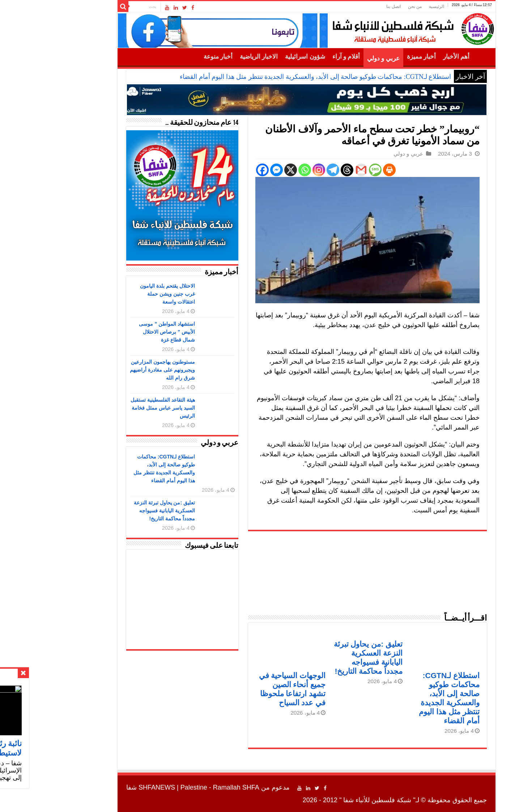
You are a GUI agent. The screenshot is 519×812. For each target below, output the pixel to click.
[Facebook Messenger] (229, 170)
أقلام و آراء (299, 57)
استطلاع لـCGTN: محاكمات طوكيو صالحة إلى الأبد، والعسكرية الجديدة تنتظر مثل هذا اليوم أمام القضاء (268, 77)
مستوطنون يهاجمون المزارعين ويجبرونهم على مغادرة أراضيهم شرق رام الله (115, 370)
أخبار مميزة (374, 57)
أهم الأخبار (409, 57)
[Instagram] (272, 170)
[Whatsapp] (258, 170)
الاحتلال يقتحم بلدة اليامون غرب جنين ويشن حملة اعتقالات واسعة (120, 294)
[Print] (342, 170)
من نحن (368, 7)
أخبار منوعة (171, 57)
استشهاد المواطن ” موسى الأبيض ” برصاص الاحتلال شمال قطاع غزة (120, 332)
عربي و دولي (336, 58)
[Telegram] (286, 170)
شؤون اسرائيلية (258, 57)
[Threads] (300, 170)
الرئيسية (390, 7)
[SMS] (328, 170)
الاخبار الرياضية (212, 57)
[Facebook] (215, 170)
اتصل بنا (346, 7)
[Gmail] (314, 170)
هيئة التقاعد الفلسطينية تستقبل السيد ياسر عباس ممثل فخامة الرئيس (116, 408)
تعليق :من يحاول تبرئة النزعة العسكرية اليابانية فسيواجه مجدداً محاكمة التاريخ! (117, 511)
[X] (244, 170)
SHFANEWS (110, 787)
